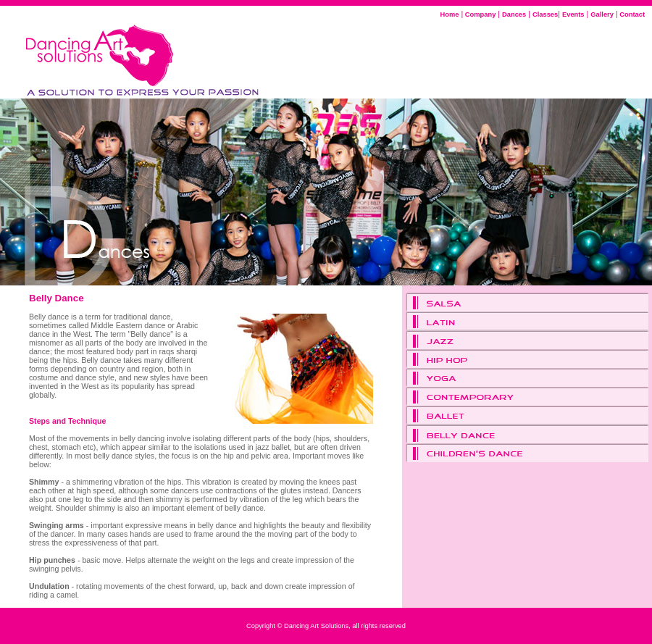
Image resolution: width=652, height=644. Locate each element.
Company (479, 14)
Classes (545, 14)
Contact (631, 14)
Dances (514, 14)
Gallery (602, 14)
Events (573, 14)
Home (450, 14)
